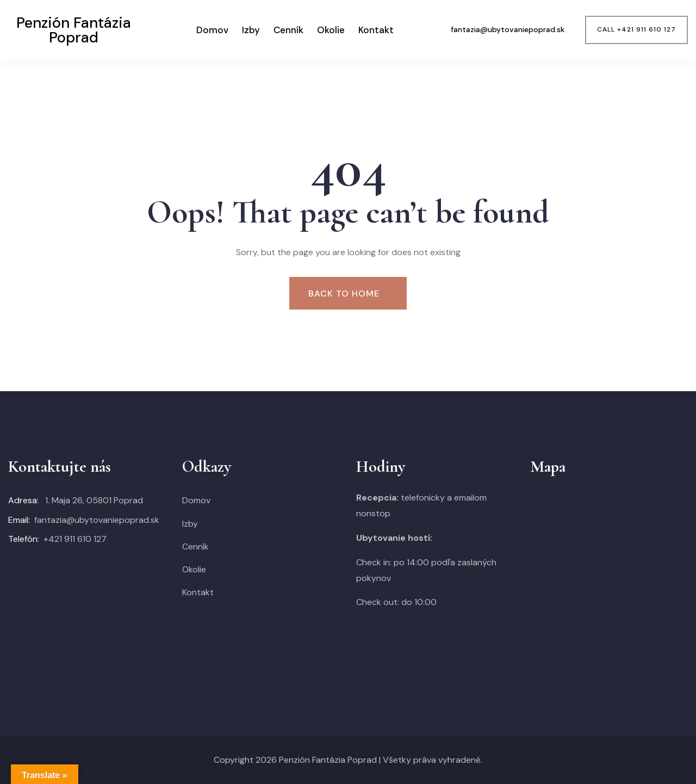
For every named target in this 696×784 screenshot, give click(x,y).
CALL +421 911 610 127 (636, 29)
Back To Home (344, 294)
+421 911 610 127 (75, 539)
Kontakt (376, 30)
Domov (212, 30)
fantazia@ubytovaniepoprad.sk (97, 520)
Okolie (331, 30)
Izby (251, 30)
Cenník (288, 30)
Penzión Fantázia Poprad (328, 760)
